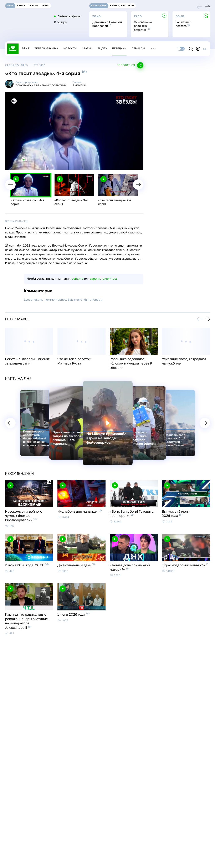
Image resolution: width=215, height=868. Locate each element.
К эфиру (61, 22)
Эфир (25, 48)
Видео (102, 48)
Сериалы (138, 48)
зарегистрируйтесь (104, 279)
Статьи (87, 48)
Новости (70, 48)
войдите (78, 279)
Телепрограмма (46, 48)
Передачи (119, 48)
